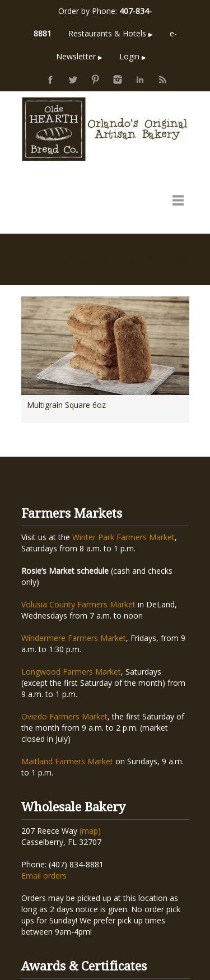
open (178, 200)
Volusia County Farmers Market (78, 480)
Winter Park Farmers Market (123, 413)
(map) (90, 707)
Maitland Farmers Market (67, 637)
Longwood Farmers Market (71, 548)
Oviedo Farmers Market (64, 593)
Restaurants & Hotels (111, 33)
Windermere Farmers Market (74, 514)
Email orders (44, 752)
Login (133, 56)
